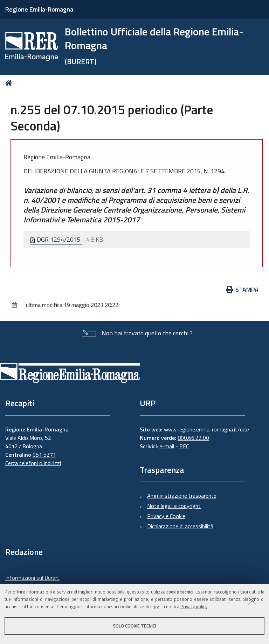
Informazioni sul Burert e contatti (32, 582)
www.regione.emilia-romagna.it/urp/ (207, 429)
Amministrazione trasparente (182, 496)
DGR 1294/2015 (56, 239)
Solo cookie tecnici (134, 626)
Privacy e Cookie (166, 516)
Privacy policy (194, 606)
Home (10, 83)
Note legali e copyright (174, 506)
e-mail (167, 446)
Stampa (242, 290)
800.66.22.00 (193, 438)
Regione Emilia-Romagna (39, 9)
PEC (184, 446)
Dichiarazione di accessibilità (180, 526)
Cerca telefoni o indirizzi (33, 463)
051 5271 (44, 455)
